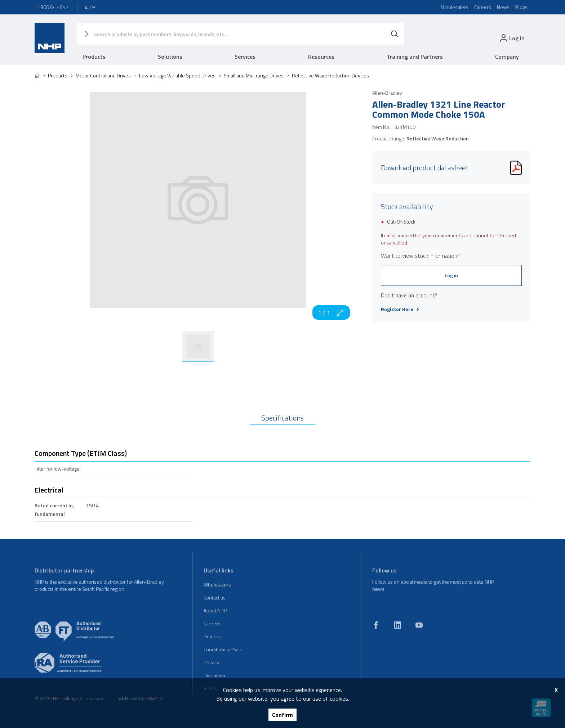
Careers (483, 7)
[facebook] (376, 625)
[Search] (395, 34)
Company (507, 57)
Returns (212, 636)
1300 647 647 (53, 7)
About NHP (215, 610)
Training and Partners (415, 57)
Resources (321, 57)
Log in (451, 275)
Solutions (170, 57)
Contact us (215, 597)
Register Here (400, 309)
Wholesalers (455, 7)
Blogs (521, 7)
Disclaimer (215, 675)
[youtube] (419, 625)
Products (94, 57)
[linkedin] (397, 625)
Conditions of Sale (223, 649)
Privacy (211, 662)
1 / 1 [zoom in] (331, 313)
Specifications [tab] (282, 418)
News (503, 7)
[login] (511, 38)
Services (245, 57)
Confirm (282, 715)
